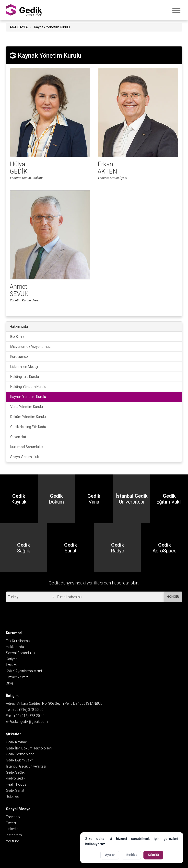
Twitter (11, 823)
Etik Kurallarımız (18, 640)
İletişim (11, 665)
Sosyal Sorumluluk (25, 456)
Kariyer (11, 659)
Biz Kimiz (17, 336)
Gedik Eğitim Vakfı (20, 760)
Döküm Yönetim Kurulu (28, 416)
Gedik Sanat (15, 790)
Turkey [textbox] (13, 596)
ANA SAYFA (19, 27)
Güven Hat (18, 436)
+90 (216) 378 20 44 (29, 715)
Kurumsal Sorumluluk (27, 446)
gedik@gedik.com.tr (35, 721)
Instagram (14, 835)
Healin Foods (16, 784)
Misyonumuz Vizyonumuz (30, 346)
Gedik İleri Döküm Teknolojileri (29, 748)
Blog (9, 683)
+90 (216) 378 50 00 (28, 709)
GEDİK (24, 10)
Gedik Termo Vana (20, 754)
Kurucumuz (19, 356)
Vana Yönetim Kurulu (27, 406)
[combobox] (31, 596)
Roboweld (14, 796)
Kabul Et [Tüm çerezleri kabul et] (153, 855)
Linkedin (12, 828)
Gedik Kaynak (16, 742)
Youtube (12, 841)
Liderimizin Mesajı (24, 366)
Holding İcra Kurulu (25, 376)
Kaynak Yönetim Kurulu (52, 27)
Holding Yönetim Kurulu (28, 386)
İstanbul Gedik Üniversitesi (26, 766)
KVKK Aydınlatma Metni (24, 670)
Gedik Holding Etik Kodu (28, 426)
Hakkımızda (15, 646)
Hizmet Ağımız (17, 677)
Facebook (14, 816)
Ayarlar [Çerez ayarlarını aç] (110, 855)
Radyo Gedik (16, 778)
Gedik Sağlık (15, 772)
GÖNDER (173, 596)
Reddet (131, 855)
